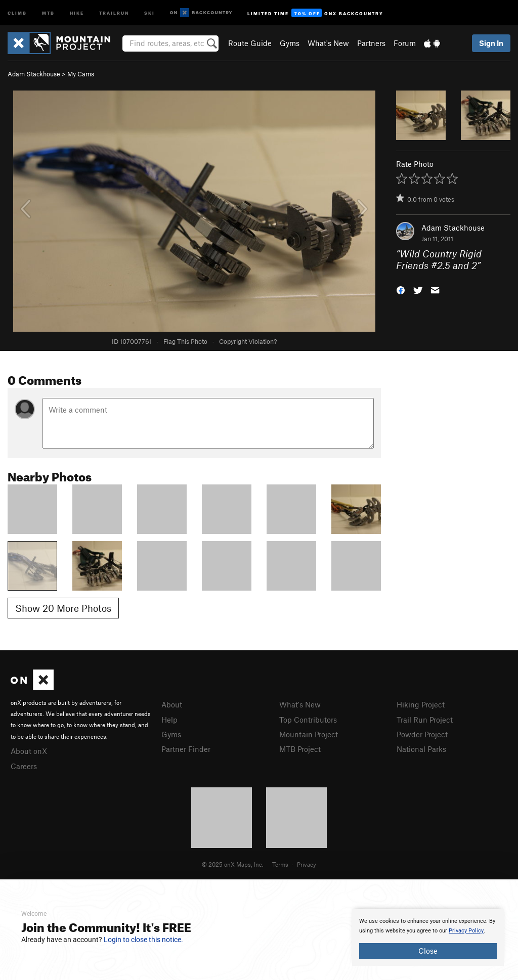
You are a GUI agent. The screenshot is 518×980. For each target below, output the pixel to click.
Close (428, 951)
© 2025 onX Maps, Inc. (233, 864)
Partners (371, 43)
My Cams (81, 74)
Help (169, 720)
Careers (24, 766)
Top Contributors (308, 720)
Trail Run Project (425, 720)
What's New (328, 43)
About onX (29, 751)
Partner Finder (186, 749)
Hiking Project (421, 704)
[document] (428, 938)
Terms (280, 864)
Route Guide (250, 43)
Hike (77, 12)
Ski (149, 12)
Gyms (290, 43)
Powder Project (422, 734)
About (172, 704)
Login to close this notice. (143, 940)
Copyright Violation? (248, 341)
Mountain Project (309, 734)
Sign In (491, 43)
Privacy (307, 864)
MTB (48, 12)
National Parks (421, 749)
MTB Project (300, 749)
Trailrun (114, 12)
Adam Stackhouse (34, 74)
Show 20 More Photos (63, 608)
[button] (401, 289)
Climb (17, 12)
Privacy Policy (466, 931)
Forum (405, 43)
